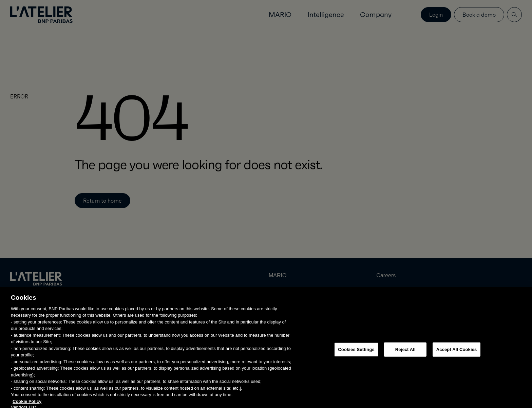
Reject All (405, 353)
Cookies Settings (356, 353)
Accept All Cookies (457, 353)
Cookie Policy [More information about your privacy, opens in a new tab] (27, 404)
